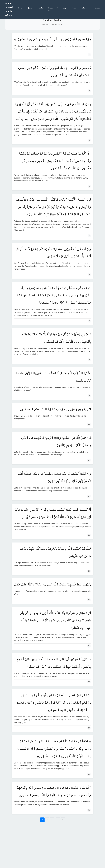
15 (89, 600)
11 (89, 460)
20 (89, 810)
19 (89, 774)
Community (62, 8)
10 (89, 424)
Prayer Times (50, 9)
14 (89, 571)
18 (89, 728)
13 (89, 535)
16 (89, 646)
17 (89, 682)
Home (20, 8)
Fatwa (74, 8)
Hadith (40, 8)
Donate (98, 8)
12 (89, 496)
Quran (30, 8)
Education (86, 8)
